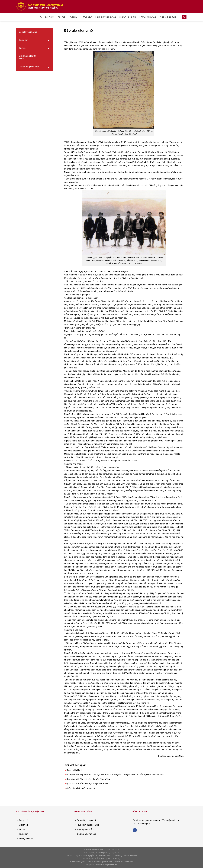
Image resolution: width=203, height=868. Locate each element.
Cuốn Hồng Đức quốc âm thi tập (81, 788)
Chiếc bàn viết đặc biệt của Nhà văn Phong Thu (88, 779)
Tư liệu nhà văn (149, 17)
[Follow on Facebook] (135, 830)
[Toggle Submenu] (49, 40)
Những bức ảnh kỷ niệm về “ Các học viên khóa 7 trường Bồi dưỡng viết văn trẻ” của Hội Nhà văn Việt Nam (115, 775)
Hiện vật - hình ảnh (86, 829)
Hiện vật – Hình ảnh (129, 17)
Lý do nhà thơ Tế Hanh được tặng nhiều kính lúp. (88, 784)
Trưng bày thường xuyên (88, 825)
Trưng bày (89, 17)
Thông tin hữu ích (170, 17)
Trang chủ (24, 820)
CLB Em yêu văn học (86, 834)
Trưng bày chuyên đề (87, 820)
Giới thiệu (50, 17)
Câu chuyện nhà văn (107, 17)
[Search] (184, 17)
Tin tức (62, 17)
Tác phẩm (75, 17)
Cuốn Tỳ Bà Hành (74, 770)
